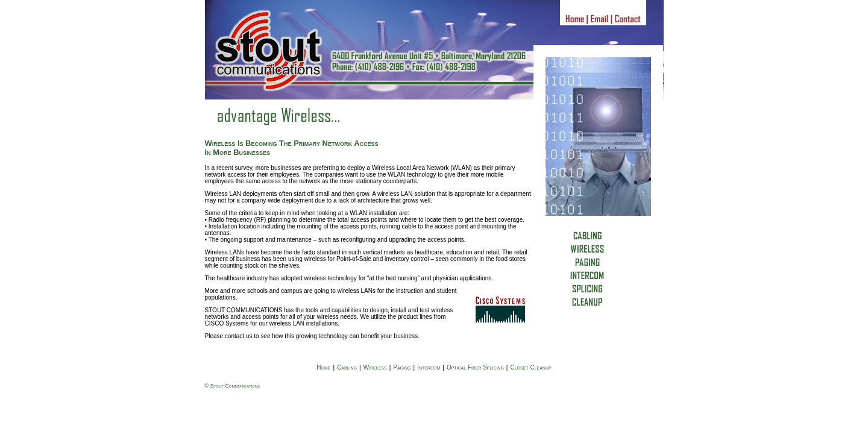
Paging (402, 367)
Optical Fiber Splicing (475, 367)
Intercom (429, 367)
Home (323, 367)
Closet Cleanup (530, 367)
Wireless (375, 367)
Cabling (347, 367)
